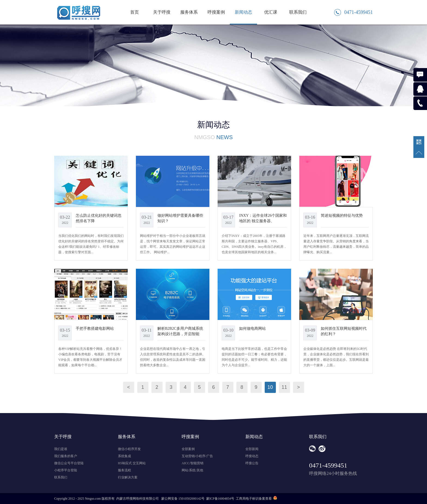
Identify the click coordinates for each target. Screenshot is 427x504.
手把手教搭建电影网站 (95, 328)
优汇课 (271, 12)
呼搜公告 (252, 463)
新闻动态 (243, 12)
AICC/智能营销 (193, 463)
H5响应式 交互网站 (132, 463)
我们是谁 (61, 449)
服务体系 (189, 12)
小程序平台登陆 (66, 470)
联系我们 (298, 12)
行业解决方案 (128, 477)
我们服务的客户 (66, 456)
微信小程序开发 (129, 449)
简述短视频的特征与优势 (342, 215)
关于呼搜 (162, 12)
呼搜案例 (216, 12)
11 (284, 387)
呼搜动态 (252, 456)
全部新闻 (252, 449)
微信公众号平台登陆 (69, 463)
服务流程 (124, 470)
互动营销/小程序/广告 (197, 456)
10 (270, 387)
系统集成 (124, 456)
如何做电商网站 (252, 328)
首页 (135, 12)
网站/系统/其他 (192, 470)
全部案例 (188, 449)
